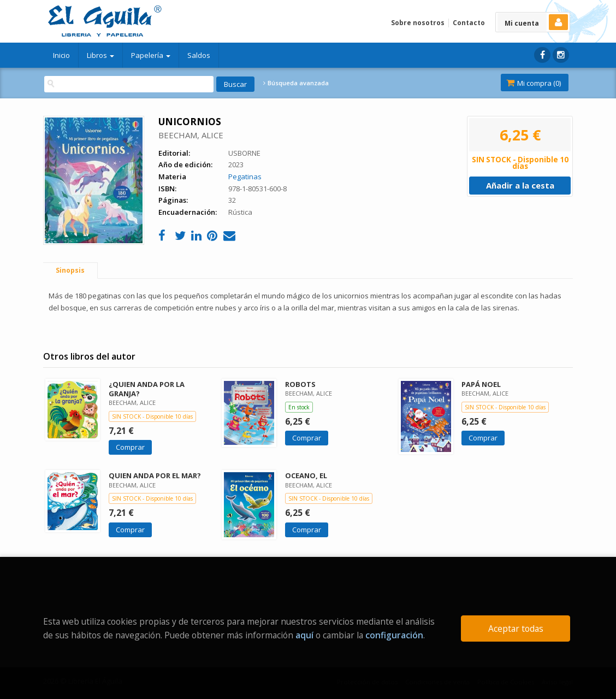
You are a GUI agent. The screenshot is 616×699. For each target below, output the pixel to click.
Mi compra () (534, 83)
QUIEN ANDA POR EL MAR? (155, 475)
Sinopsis (70, 270)
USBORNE (244, 153)
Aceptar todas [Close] (516, 628)
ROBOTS (300, 384)
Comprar (130, 447)
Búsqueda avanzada (296, 83)
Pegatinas (245, 177)
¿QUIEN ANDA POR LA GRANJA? (147, 389)
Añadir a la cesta (520, 185)
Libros (100, 55)
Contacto (469, 23)
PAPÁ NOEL (481, 384)
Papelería (151, 55)
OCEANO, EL (306, 475)
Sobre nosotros (418, 23)
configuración (394, 635)
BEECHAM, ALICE (191, 135)
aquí (304, 635)
